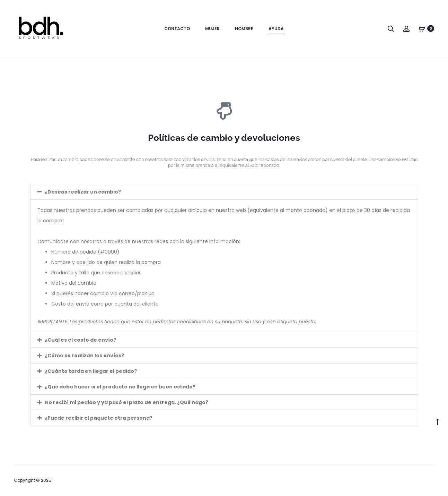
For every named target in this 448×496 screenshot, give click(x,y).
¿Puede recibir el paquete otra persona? (99, 418)
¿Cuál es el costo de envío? (80, 340)
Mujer (212, 29)
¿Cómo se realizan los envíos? (84, 356)
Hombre (244, 29)
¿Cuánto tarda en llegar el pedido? (91, 371)
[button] (224, 192)
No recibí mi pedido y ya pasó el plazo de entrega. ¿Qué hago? (126, 402)
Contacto (177, 29)
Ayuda (276, 29)
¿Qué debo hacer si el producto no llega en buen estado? (120, 387)
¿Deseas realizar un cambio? (83, 192)
